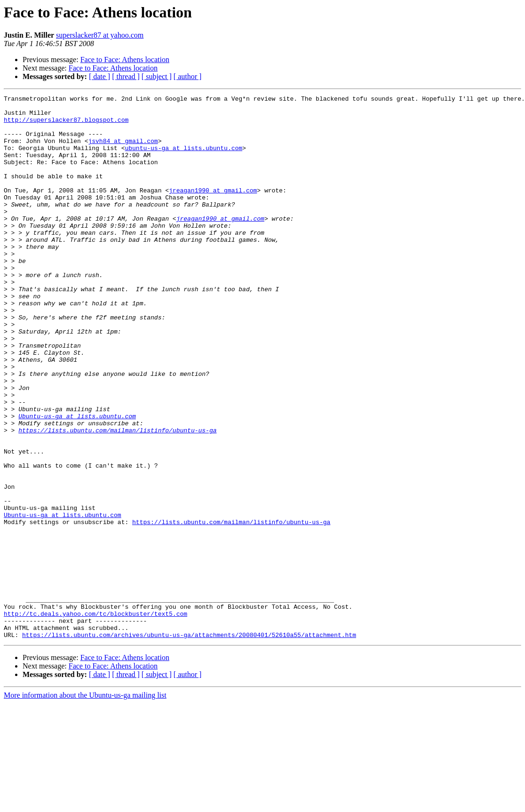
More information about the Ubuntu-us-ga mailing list (85, 804)
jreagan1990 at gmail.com (213, 210)
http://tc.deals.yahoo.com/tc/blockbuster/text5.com (95, 718)
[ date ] (99, 76)
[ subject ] (157, 76)
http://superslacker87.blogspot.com (66, 125)
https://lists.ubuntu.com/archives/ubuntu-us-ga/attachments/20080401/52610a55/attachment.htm (189, 743)
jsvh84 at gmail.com (123, 151)
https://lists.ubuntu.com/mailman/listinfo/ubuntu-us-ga (117, 498)
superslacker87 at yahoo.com (100, 35)
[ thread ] (126, 76)
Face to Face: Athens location (125, 60)
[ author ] (188, 76)
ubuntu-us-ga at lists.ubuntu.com (183, 159)
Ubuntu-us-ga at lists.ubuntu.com (77, 481)
